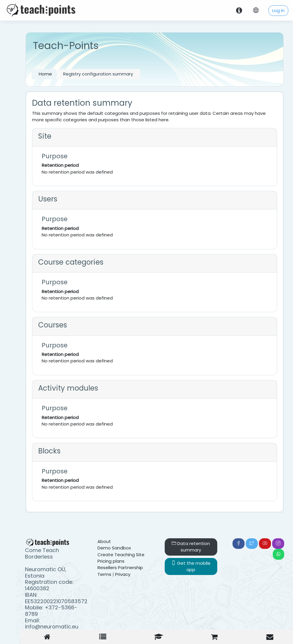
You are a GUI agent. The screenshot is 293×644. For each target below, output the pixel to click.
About (104, 541)
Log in (278, 10)
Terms (104, 574)
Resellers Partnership (120, 568)
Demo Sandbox (114, 548)
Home (45, 74)
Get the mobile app (191, 566)
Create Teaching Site (121, 555)
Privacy (123, 574)
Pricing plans (111, 561)
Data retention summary (191, 547)
